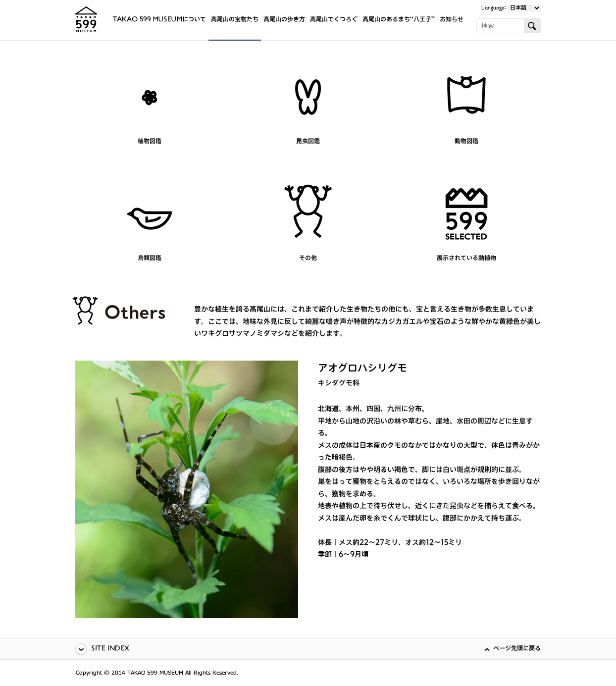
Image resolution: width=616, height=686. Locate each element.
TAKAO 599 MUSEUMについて (159, 20)
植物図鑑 (150, 142)
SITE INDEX (110, 649)
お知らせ (452, 20)
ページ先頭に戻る (517, 649)
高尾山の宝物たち (235, 20)
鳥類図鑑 (150, 259)
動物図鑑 (466, 142)
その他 (308, 259)
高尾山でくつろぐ (334, 20)
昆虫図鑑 (308, 142)
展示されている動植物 (466, 259)
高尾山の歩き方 (284, 20)
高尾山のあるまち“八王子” (399, 20)
